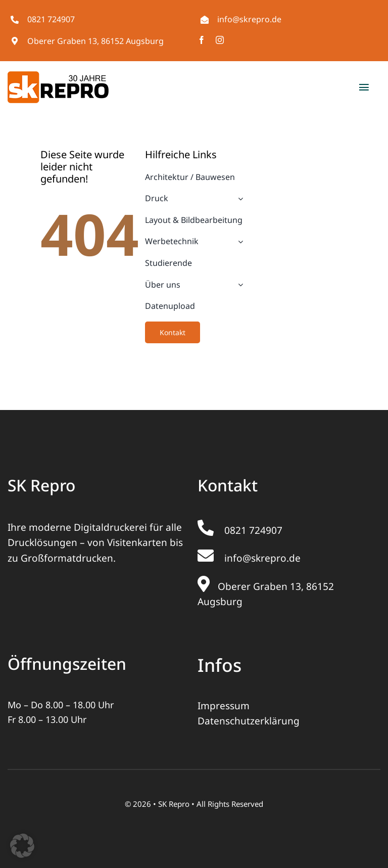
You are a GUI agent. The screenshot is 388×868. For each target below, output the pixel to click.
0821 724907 (51, 19)
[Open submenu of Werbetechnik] (238, 242)
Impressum (224, 706)
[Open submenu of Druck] (238, 199)
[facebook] (202, 40)
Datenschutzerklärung (249, 721)
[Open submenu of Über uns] (238, 285)
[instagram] (220, 40)
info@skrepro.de (249, 19)
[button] (22, 846)
